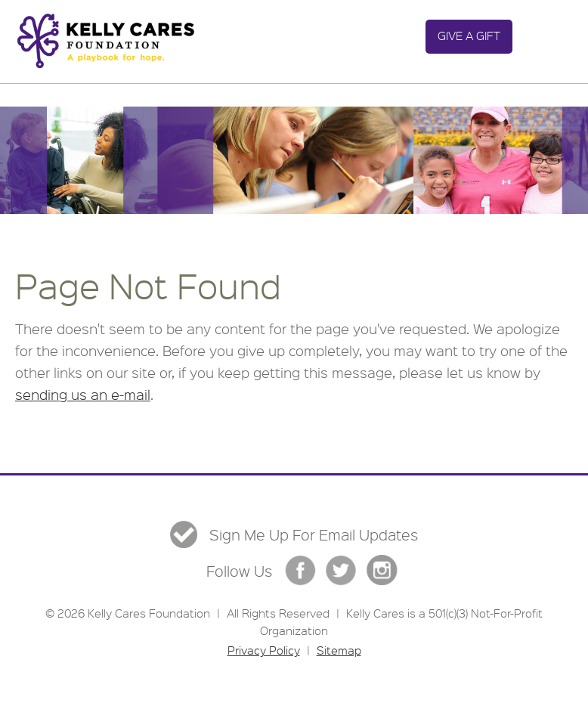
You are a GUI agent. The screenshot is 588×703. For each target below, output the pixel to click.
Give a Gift (469, 36)
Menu (545, 37)
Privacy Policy (264, 650)
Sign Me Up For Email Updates (314, 535)
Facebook (300, 570)
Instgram (382, 570)
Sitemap (339, 650)
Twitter (341, 570)
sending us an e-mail (83, 395)
